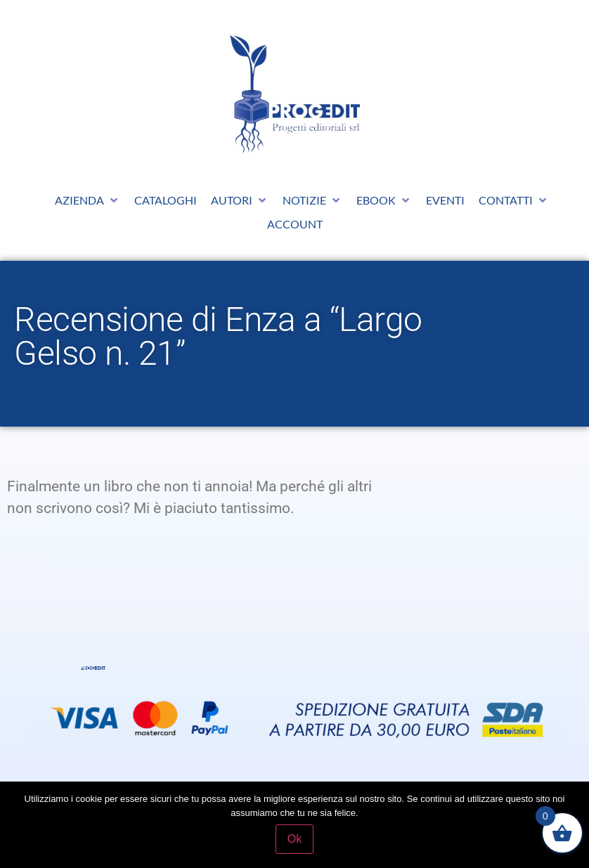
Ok (294, 839)
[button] (88, 200)
